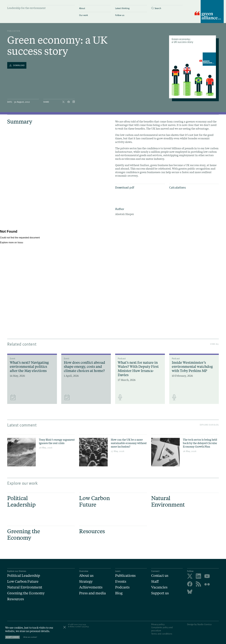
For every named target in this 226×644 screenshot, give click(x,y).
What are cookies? (30, 637)
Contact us (160, 576)
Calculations (193, 187)
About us (86, 576)
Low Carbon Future (23, 581)
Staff (155, 581)
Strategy (86, 581)
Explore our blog (209, 425)
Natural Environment (25, 587)
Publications (125, 576)
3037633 (86, 626)
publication (14, 31)
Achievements (91, 587)
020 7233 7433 (80, 624)
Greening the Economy (26, 593)
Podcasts (122, 587)
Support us (160, 593)
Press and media (92, 593)
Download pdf (139, 187)
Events (121, 581)
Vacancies (159, 587)
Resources (16, 599)
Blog (119, 593)
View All (214, 344)
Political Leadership (24, 576)
